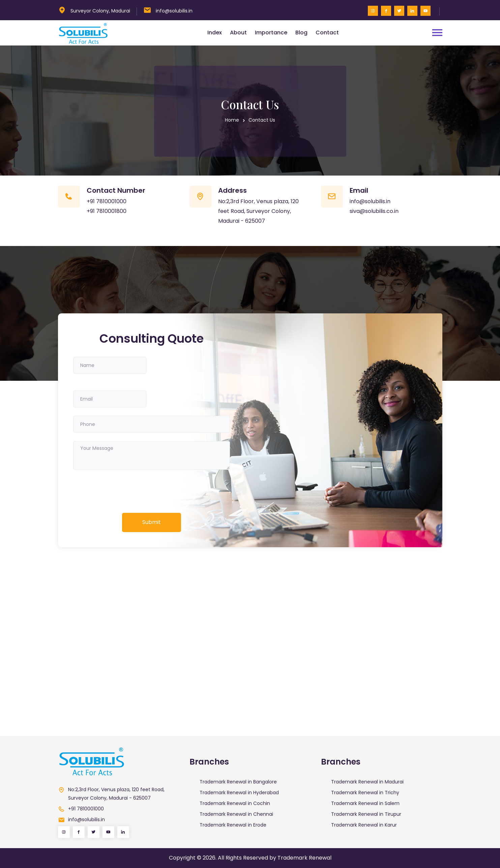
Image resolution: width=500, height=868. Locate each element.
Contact (327, 33)
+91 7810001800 (107, 211)
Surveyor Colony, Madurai (100, 11)
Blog (301, 33)
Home (232, 120)
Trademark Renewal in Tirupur (366, 814)
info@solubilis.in (174, 11)
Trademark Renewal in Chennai (236, 814)
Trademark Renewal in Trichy (365, 793)
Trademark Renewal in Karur (364, 825)
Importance (271, 33)
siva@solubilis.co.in (374, 211)
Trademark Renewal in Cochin (235, 803)
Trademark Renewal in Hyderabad (239, 793)
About (238, 33)
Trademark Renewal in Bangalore (238, 782)
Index (215, 33)
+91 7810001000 (107, 201)
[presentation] (124, 491)
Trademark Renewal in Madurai (367, 782)
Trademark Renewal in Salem (365, 803)
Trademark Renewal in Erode (233, 825)
